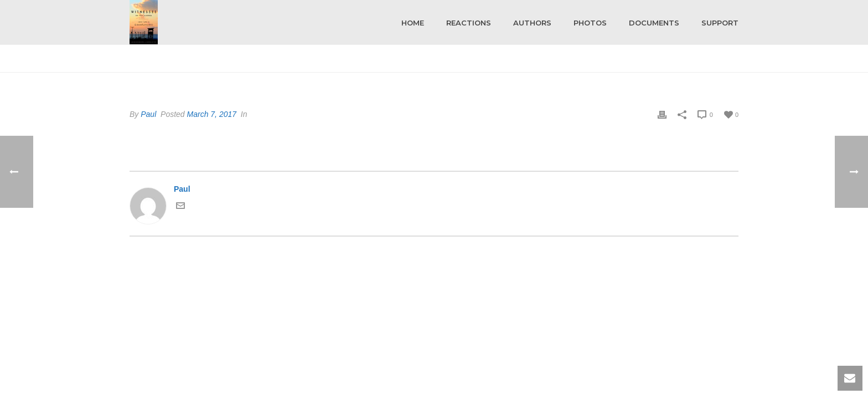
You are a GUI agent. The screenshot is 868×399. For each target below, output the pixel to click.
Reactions (469, 23)
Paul (148, 114)
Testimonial (702, 62)
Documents (654, 23)
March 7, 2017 (212, 114)
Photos (590, 23)
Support (720, 23)
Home (413, 23)
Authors (532, 23)
